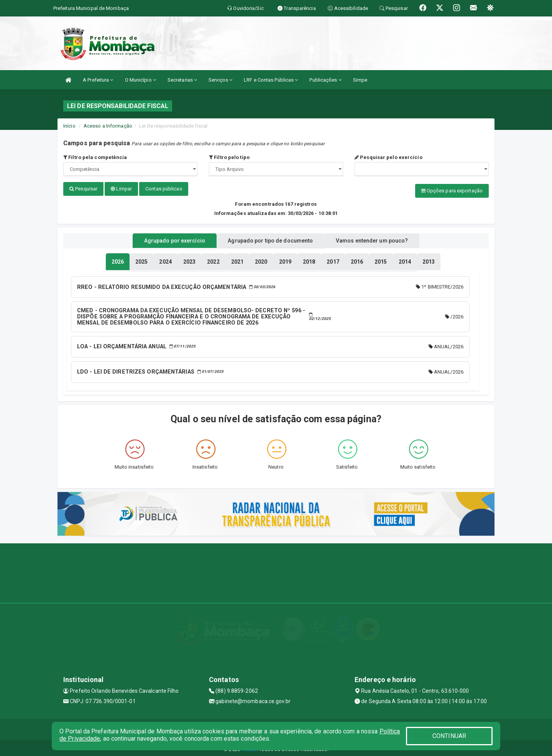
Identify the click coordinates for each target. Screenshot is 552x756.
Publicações (325, 80)
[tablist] (118, 260)
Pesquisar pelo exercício (389, 157)
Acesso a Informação (108, 126)
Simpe (360, 80)
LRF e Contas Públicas (271, 80)
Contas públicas (164, 189)
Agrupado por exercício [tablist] (165, 239)
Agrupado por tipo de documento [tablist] (270, 239)
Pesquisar (83, 189)
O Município (140, 80)
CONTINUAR (449, 736)
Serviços (220, 80)
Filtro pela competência (95, 157)
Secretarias (182, 80)
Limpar (121, 189)
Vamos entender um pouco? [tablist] (381, 239)
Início (69, 126)
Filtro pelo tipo (229, 157)
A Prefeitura (98, 80)
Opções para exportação (452, 191)
